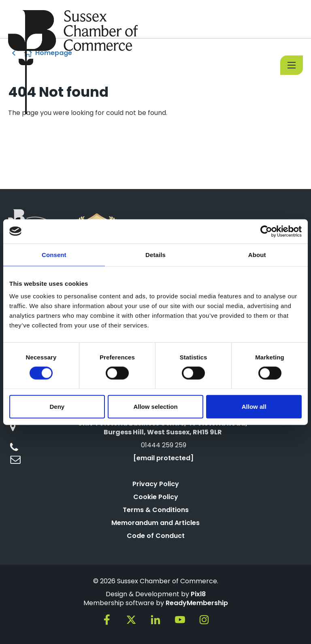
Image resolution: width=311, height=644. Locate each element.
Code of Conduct (156, 536)
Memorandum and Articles (155, 523)
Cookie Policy (156, 497)
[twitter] (131, 620)
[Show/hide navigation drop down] (292, 65)
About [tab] (257, 254)
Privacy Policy (156, 484)
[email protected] (163, 458)
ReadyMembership (197, 603)
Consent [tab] (54, 254)
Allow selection (155, 407)
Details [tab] (155, 254)
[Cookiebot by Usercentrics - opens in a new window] (266, 231)
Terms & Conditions (156, 510)
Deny (57, 407)
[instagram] (204, 620)
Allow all (254, 407)
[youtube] (180, 620)
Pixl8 (198, 594)
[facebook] (107, 620)
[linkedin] (155, 620)
